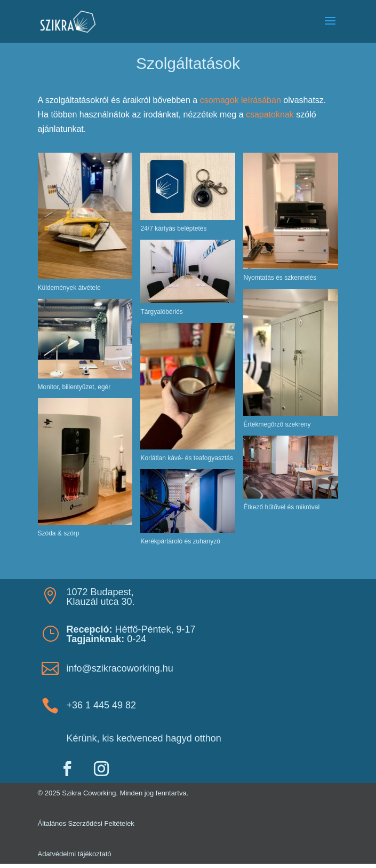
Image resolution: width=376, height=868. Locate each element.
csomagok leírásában (241, 100)
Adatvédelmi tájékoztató (75, 854)
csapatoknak (270, 115)
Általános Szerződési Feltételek (86, 823)
